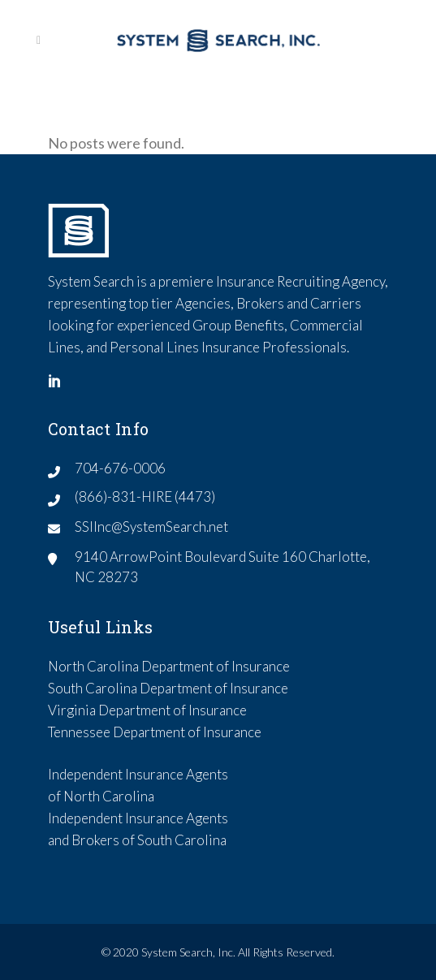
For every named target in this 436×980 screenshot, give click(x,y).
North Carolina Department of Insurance (169, 666)
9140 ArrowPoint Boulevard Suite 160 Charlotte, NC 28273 (222, 567)
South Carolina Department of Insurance (168, 688)
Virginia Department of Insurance (147, 710)
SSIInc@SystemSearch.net (151, 527)
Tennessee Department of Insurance (155, 732)
